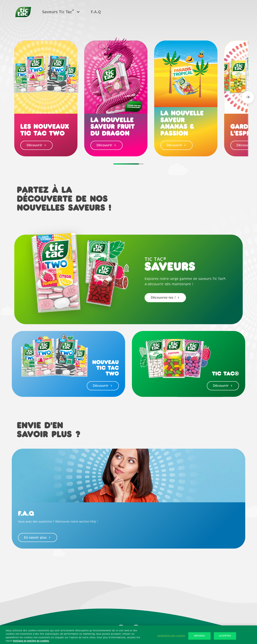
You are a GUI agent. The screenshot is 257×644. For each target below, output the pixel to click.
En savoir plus (38, 537)
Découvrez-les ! (165, 298)
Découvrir (37, 145)
